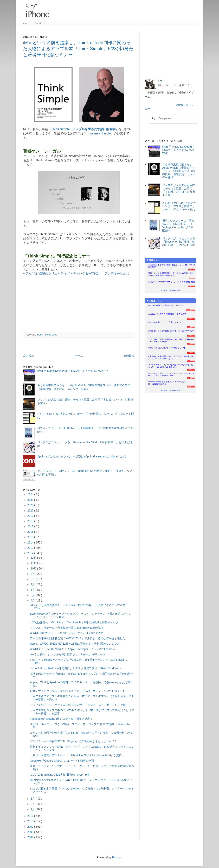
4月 (33, 601)
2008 (31, 832)
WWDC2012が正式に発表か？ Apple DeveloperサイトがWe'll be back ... (74, 649)
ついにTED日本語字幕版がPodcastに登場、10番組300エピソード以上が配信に (171, 341)
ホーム (79, 356)
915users (191, 327)
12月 (34, 558)
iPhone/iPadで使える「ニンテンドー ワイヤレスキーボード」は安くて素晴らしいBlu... (171, 374)
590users (191, 361)
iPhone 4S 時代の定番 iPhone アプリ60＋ (166, 305)
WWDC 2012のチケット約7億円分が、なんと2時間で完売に (67, 633)
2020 (31, 511)
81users (191, 286)
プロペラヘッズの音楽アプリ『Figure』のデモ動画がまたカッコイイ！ (73, 741)
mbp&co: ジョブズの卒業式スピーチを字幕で (167, 314)
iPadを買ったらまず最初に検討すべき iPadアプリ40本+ (171, 332)
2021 (31, 505)
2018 (31, 521)
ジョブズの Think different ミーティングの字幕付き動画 (171, 282)
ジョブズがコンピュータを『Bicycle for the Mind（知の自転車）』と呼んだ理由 (179, 242)
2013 (31, 548)
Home (24, 23)
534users (191, 370)
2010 (31, 821)
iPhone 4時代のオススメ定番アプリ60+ (165, 322)
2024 (31, 494)
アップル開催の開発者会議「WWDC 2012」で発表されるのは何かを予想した (78, 638)
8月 (33, 579)
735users (191, 344)
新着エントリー (155, 260)
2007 (31, 837)
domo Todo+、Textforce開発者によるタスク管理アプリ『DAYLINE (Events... (77, 668)
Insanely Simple (100, 133)
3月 (33, 799)
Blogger (117, 857)
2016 (31, 532)
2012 (31, 553)
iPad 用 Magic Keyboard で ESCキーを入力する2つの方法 (73, 371)
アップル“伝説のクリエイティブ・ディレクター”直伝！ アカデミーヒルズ (78, 274)
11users (191, 269)
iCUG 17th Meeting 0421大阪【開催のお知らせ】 (60, 775)
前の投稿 (129, 356)
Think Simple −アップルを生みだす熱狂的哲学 (83, 129)
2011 (31, 816)
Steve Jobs (51, 335)
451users (191, 378)
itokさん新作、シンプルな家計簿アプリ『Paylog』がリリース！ (69, 654)
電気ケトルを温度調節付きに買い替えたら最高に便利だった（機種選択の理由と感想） (171, 274)
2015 (31, 537)
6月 (33, 590)
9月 (33, 574)
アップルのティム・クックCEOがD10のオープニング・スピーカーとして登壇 (78, 705)
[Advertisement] (125, 12)
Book (40, 335)
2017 (31, 526)
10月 (34, 569)
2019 (31, 516)
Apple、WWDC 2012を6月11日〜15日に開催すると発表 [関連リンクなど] (75, 644)
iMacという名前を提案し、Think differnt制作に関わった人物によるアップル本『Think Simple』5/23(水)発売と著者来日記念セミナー (78, 49)
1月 (33, 809)
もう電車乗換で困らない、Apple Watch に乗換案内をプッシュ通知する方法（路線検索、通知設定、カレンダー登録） (179, 171)
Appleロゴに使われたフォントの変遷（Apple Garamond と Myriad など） (82, 456)
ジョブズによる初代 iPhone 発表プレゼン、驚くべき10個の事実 (171, 266)
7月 (33, 584)
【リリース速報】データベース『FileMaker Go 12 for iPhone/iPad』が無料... (77, 755)
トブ (160, 81)
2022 (31, 500)
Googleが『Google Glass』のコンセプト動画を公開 (62, 761)
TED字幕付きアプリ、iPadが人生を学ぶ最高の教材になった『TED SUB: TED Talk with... (171, 366)
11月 (34, 563)
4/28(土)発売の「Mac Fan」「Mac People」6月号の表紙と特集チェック (74, 622)
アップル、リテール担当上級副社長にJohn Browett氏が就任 (67, 628)
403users (191, 386)
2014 (31, 543)
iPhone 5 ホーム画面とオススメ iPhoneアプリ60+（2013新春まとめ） (167, 383)
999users (191, 319)
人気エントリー (155, 301)
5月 (33, 595)
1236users (190, 310)
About (38, 23)
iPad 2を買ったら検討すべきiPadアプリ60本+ (167, 348)
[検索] (173, 119)
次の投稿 (29, 356)
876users (191, 336)
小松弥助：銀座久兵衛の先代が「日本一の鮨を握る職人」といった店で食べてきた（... (171, 357)
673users (191, 353)
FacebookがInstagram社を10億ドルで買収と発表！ (61, 719)
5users (192, 278)
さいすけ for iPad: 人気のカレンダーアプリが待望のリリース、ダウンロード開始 (179, 206)
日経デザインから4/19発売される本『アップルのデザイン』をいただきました (78, 691)
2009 (31, 827)
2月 (33, 804)
